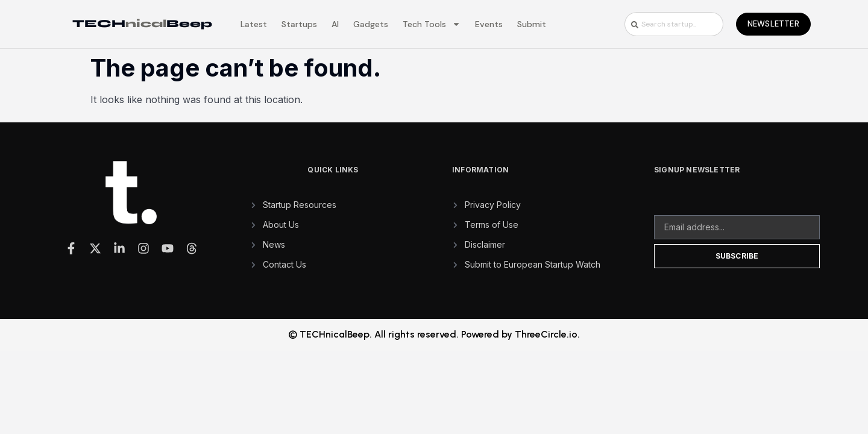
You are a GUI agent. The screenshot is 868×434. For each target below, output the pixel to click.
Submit (532, 24)
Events (489, 24)
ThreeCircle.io (546, 334)
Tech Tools (432, 24)
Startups (299, 24)
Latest (254, 24)
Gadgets (371, 24)
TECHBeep (142, 24)
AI (335, 24)
